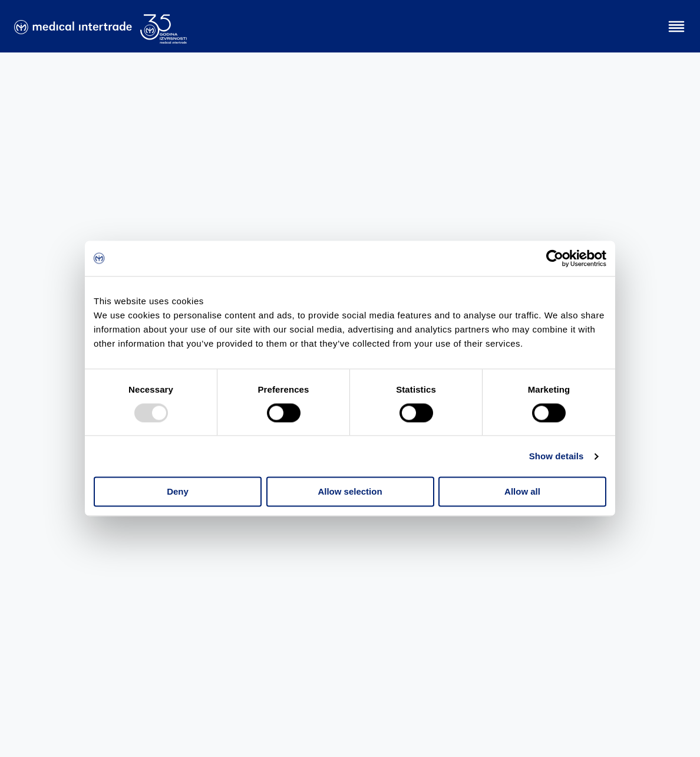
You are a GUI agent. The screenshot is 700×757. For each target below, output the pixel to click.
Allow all (522, 492)
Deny (178, 492)
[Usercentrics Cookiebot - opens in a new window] (555, 258)
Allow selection (350, 492)
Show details (557, 456)
